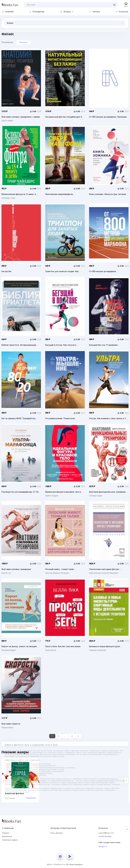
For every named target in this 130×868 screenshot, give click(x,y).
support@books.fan (106, 833)
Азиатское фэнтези (16, 798)
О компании (8, 828)
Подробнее (38, 802)
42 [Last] (72, 738)
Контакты (103, 828)
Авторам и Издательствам (63, 828)
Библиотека (7, 837)
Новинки (23, 42)
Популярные (7, 42)
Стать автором (56, 833)
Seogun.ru (103, 847)
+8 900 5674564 (105, 837)
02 (59, 738)
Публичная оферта (10, 840)
